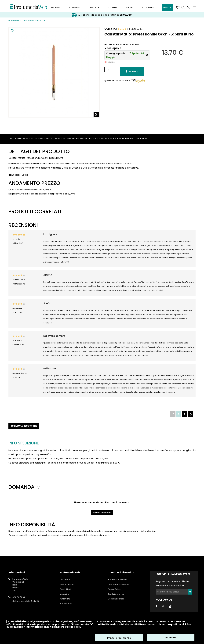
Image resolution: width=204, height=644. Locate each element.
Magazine (65, 594)
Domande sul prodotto (117, 139)
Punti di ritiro (66, 604)
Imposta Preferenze (119, 638)
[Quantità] (108, 70)
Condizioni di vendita (118, 584)
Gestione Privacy (116, 599)
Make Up (95, 8)
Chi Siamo (65, 580)
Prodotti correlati (65, 139)
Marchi (167, 8)
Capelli (113, 8)
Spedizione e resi (116, 594)
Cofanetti (148, 8)
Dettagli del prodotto (22, 139)
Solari (129, 8)
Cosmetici (75, 8)
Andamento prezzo (44, 139)
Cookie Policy (114, 589)
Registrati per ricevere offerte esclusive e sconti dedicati (172, 583)
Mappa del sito (67, 584)
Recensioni (82, 139)
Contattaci (65, 589)
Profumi (55, 8)
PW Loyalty (65, 599)
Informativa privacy (117, 580)
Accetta (171, 638)
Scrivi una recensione (24, 426)
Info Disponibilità (139, 139)
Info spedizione (96, 139)
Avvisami (132, 71)
